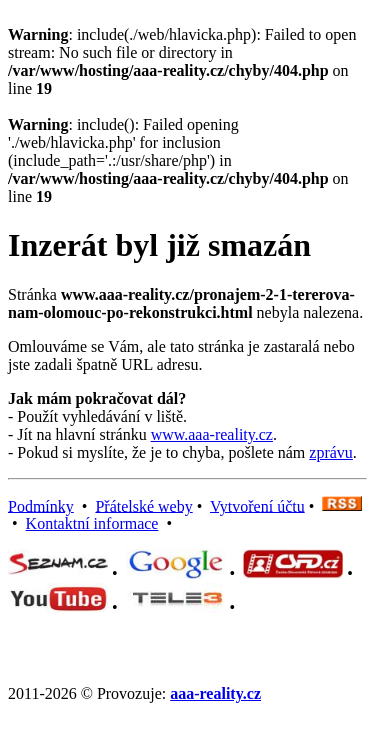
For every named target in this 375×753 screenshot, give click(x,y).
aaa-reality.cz (215, 693)
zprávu (331, 452)
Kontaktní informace (92, 523)
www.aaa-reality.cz (212, 434)
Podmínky (41, 505)
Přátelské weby (143, 505)
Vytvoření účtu (257, 505)
